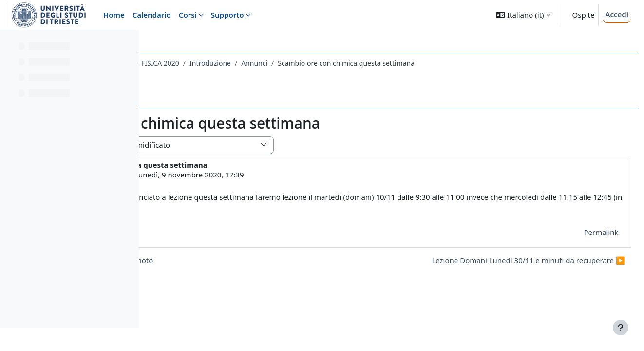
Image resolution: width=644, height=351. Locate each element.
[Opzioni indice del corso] (127, 44)
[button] (523, 15)
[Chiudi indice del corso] (10, 44)
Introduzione (347, 63)
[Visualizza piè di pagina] (621, 328)
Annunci (391, 63)
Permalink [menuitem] (579, 232)
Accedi (617, 14)
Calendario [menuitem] (152, 15)
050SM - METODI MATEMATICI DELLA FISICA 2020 (237, 63)
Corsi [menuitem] (188, 15)
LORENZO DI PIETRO (231, 175)
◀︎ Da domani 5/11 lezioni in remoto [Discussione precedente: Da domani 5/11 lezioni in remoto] (227, 260)
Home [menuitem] (114, 15)
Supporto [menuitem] (227, 15)
